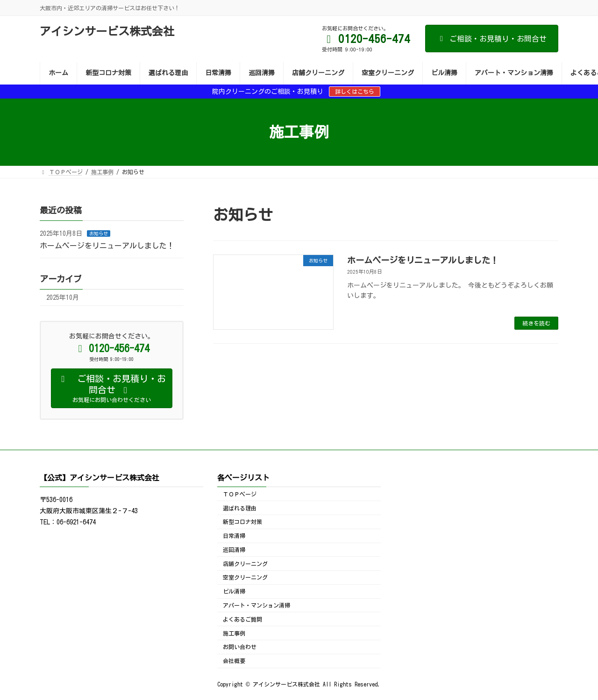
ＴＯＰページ (240, 494)
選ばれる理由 (240, 508)
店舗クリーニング (245, 564)
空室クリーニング (245, 578)
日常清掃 (234, 536)
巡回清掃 (234, 550)
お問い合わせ (240, 647)
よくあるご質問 (242, 619)
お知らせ (99, 233)
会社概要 (234, 661)
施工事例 (234, 633)
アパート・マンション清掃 (256, 605)
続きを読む (536, 323)
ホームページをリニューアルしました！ (423, 260)
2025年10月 (63, 297)
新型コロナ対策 (242, 522)
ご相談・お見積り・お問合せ (492, 39)
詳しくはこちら (355, 92)
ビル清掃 (234, 592)
